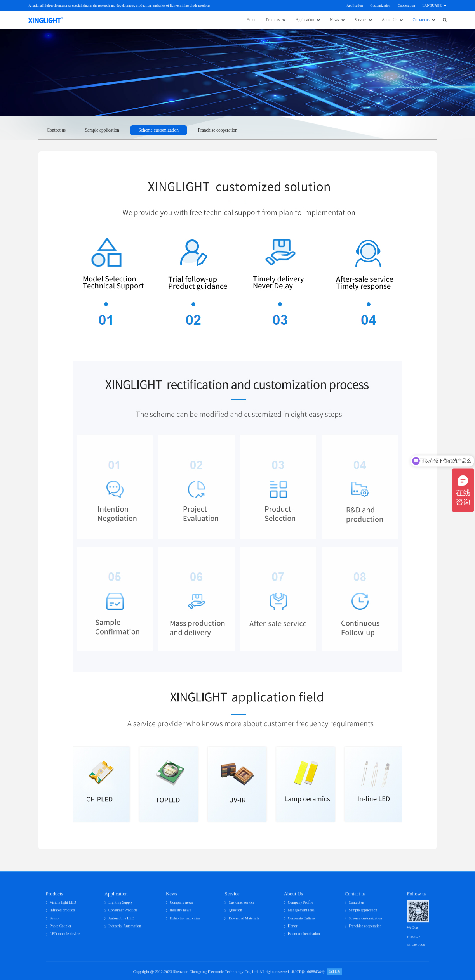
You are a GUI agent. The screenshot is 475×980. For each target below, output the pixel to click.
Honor (292, 929)
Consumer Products (123, 913)
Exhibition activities (185, 921)
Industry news (180, 913)
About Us (389, 20)
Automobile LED (121, 921)
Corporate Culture (301, 921)
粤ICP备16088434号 (308, 974)
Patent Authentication (304, 936)
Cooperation (406, 5)
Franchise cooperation (218, 130)
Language (432, 5)
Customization (380, 5)
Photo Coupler (60, 929)
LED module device (65, 936)
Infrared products (63, 913)
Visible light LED (63, 905)
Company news (181, 905)
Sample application (102, 130)
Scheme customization (159, 130)
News (334, 20)
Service (360, 20)
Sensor (55, 921)
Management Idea (301, 913)
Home (251, 20)
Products (273, 20)
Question (235, 913)
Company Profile (301, 905)
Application (355, 5)
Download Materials (244, 921)
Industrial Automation (125, 929)
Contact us (421, 20)
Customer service (242, 905)
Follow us (417, 897)
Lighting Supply (120, 905)
